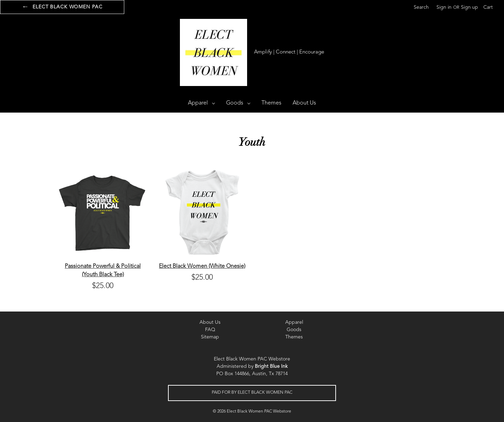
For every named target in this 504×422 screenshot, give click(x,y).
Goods (238, 103)
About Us (304, 103)
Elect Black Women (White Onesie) (202, 266)
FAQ (210, 330)
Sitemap (210, 337)
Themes (271, 103)
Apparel (201, 103)
